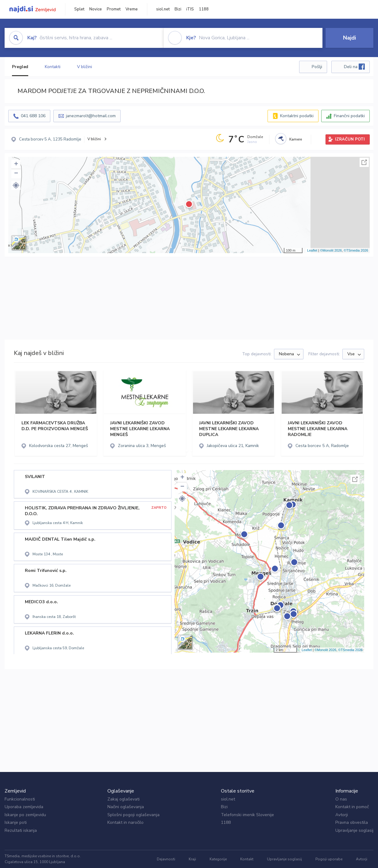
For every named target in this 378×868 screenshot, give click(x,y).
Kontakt (247, 859)
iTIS (190, 9)
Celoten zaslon (364, 162)
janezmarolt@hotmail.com (91, 116)
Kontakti (52, 67)
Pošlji (317, 67)
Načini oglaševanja (126, 807)
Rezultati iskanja (21, 830)
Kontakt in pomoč (352, 807)
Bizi (178, 9)
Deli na (354, 67)
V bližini (85, 67)
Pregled (20, 67)
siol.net (163, 9)
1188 (204, 9)
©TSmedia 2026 (356, 250)
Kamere (296, 139)
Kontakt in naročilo (125, 822)
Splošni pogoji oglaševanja (133, 815)
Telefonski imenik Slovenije (247, 815)
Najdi (349, 38)
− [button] (16, 174)
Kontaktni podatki (297, 116)
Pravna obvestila (352, 822)
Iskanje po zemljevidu (25, 815)
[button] (16, 185)
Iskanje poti (16, 822)
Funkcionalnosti (20, 799)
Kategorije (218, 859)
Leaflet (312, 250)
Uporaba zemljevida (24, 807)
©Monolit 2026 (331, 250)
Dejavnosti (166, 859)
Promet (114, 9)
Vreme (132, 9)
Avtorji (342, 815)
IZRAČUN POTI (350, 139)
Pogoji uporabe (329, 859)
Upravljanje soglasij (354, 830)
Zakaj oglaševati (123, 799)
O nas (341, 799)
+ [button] (16, 164)
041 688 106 (33, 116)
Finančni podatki (349, 116)
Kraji (192, 859)
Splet (79, 9)
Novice (96, 9)
